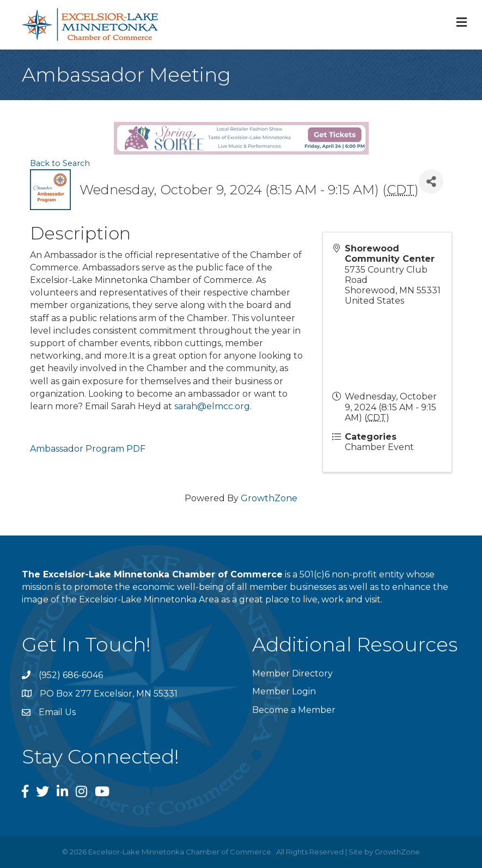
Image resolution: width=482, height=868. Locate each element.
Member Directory (292, 673)
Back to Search (60, 163)
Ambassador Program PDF (88, 449)
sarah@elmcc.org (212, 406)
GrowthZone (269, 498)
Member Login (284, 691)
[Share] (431, 181)
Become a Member (294, 710)
